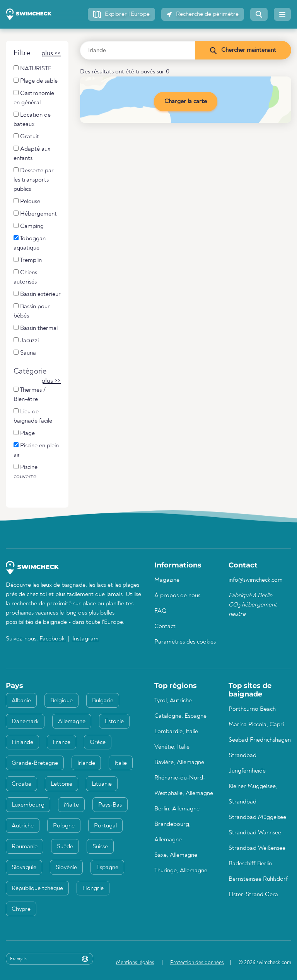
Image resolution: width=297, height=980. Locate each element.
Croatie (21, 784)
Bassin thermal (36, 328)
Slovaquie (24, 868)
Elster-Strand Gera (253, 895)
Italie (121, 763)
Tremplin (28, 260)
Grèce (98, 742)
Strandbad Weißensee (257, 848)
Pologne (64, 826)
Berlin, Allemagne (177, 809)
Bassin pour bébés (32, 311)
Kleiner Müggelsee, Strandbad (253, 794)
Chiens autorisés (25, 277)
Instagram (85, 639)
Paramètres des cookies (185, 642)
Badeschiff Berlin (250, 864)
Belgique (61, 701)
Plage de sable (36, 81)
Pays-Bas (110, 805)
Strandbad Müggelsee (257, 817)
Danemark (25, 722)
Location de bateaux (32, 120)
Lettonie (61, 784)
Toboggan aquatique (30, 243)
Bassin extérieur (37, 294)
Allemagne (72, 722)
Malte (71, 805)
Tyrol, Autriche (173, 701)
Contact (165, 627)
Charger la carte (186, 102)
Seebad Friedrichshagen (260, 740)
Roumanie (25, 847)
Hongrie (93, 888)
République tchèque (37, 888)
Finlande (22, 742)
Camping (29, 226)
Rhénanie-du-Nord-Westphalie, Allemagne (184, 786)
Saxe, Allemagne (176, 855)
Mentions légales (135, 963)
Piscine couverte (26, 472)
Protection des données (197, 963)
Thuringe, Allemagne (181, 871)
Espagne (107, 868)
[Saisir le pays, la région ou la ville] (137, 50)
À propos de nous (177, 596)
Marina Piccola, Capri (256, 725)
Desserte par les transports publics (34, 180)
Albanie (21, 701)
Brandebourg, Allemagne (172, 832)
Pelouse (27, 201)
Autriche (23, 826)
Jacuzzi (26, 341)
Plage (24, 433)
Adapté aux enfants (32, 154)
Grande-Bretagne (35, 763)
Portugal (105, 826)
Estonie (114, 722)
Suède (65, 847)
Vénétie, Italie (172, 747)
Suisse (100, 847)
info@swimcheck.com (256, 580)
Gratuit (26, 137)
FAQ (160, 611)
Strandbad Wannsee (255, 833)
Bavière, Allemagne (179, 763)
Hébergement (35, 214)
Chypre (21, 909)
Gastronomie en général (34, 98)
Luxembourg (28, 805)
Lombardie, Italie (176, 732)
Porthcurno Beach (252, 709)
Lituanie (102, 784)
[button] (121, 14)
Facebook (53, 639)
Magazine (167, 580)
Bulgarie (103, 701)
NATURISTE (32, 69)
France (61, 742)
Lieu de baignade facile (33, 416)
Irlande (86, 763)
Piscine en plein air (36, 450)
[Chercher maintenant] (243, 50)
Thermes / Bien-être (30, 395)
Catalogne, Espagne (180, 716)
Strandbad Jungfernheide (247, 763)
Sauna (25, 353)
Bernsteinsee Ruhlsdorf (258, 879)
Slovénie (66, 868)
